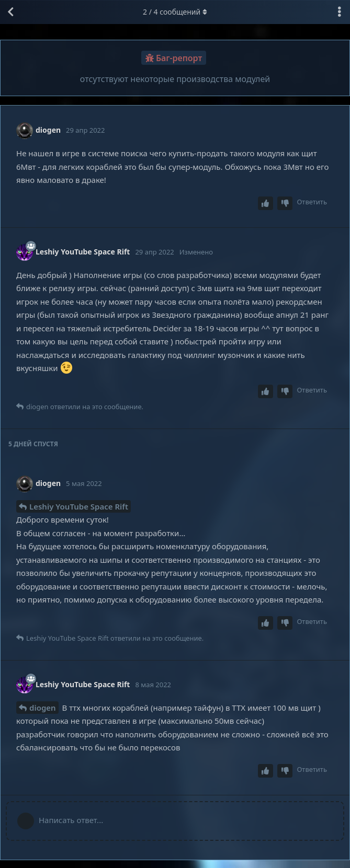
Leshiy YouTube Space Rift (79, 506)
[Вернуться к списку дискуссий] (10, 12)
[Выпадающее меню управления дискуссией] (340, 12)
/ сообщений (175, 12)
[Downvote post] (285, 204)
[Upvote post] (266, 204)
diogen (43, 708)
